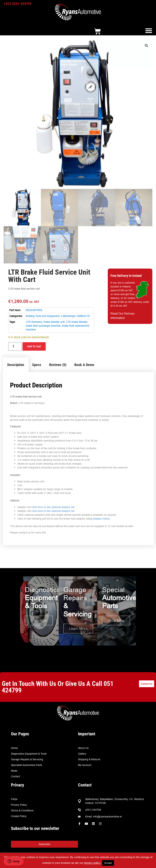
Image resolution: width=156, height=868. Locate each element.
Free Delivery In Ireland (126, 276)
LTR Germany (34, 322)
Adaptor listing (101, 519)
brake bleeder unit (54, 322)
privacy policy (92, 863)
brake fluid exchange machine (43, 326)
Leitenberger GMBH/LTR (75, 316)
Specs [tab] (37, 365)
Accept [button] (108, 863)
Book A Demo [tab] (84, 365)
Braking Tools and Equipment (43, 316)
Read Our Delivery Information (123, 316)
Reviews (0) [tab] (58, 365)
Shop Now (39, 620)
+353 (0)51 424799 (18, 4)
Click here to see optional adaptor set (53, 507)
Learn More (78, 629)
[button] (149, 31)
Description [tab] (16, 365)
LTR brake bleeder (77, 322)
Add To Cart (34, 346)
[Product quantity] (15, 346)
